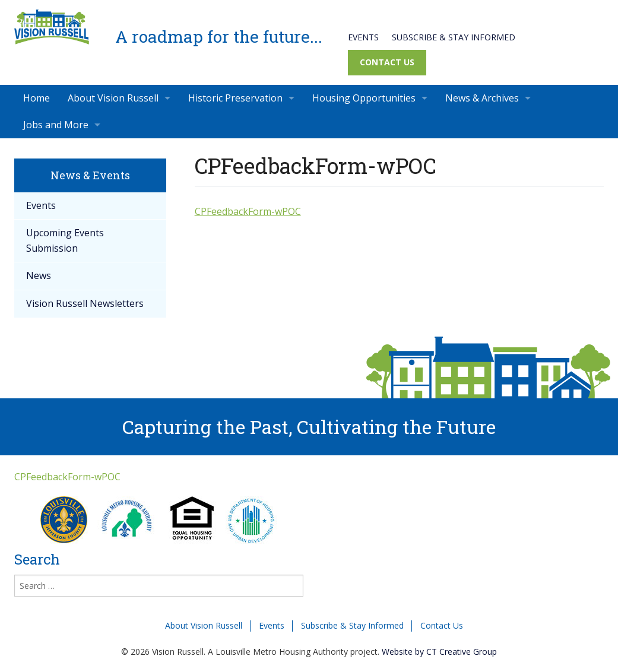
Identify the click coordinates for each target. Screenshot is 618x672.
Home (37, 98)
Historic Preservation (235, 98)
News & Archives (482, 98)
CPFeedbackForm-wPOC (248, 211)
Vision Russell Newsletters (85, 303)
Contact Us (387, 62)
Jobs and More (56, 125)
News (39, 275)
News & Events (90, 175)
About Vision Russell (113, 98)
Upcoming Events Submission (65, 240)
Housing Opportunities (364, 98)
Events (363, 37)
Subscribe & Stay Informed (454, 37)
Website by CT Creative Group (439, 652)
